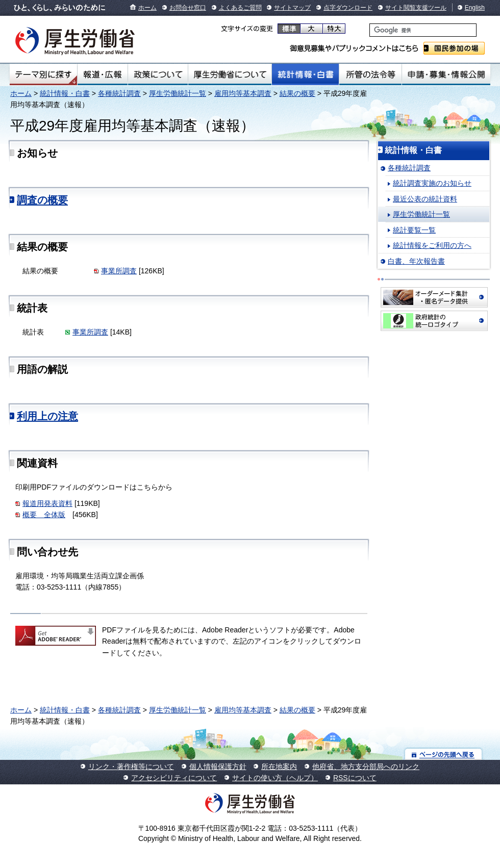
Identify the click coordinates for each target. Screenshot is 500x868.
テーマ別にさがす (43, 74)
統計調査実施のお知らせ (432, 183)
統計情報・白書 (305, 74)
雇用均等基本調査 (243, 93)
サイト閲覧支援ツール (416, 8)
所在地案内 (279, 767)
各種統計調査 (119, 93)
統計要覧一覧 (414, 230)
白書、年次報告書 (416, 261)
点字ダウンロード (348, 8)
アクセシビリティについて (174, 778)
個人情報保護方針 (218, 767)
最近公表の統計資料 (425, 199)
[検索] (423, 30)
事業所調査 (119, 271)
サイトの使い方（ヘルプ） (275, 778)
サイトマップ (292, 8)
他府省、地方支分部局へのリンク (366, 767)
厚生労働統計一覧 (178, 93)
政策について (158, 74)
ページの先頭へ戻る (444, 754)
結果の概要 (297, 93)
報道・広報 (103, 74)
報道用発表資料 (47, 503)
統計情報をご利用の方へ (432, 245)
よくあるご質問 (240, 8)
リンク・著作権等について (131, 767)
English (475, 8)
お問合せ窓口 (188, 8)
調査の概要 (42, 200)
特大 (334, 29)
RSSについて (355, 778)
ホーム (147, 8)
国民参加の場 (454, 48)
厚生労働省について (230, 74)
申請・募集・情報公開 (446, 74)
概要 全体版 (44, 515)
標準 (289, 29)
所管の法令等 (370, 74)
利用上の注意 (47, 416)
